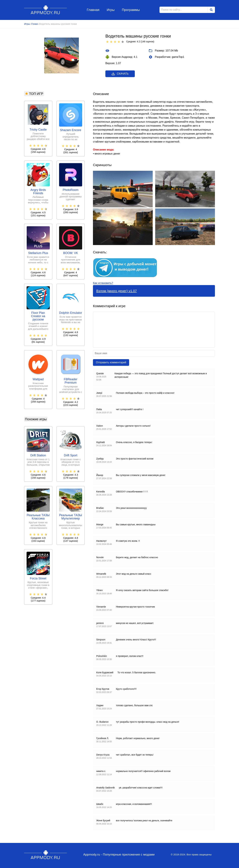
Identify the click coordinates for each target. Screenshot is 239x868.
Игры (111, 10)
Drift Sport (71, 455)
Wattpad (38, 379)
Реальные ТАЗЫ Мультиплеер (71, 517)
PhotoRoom (71, 190)
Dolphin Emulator (71, 313)
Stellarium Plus (38, 253)
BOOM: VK (71, 253)
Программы (131, 10)
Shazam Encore (71, 130)
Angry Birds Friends (38, 192)
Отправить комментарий (111, 362)
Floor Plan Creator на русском (38, 316)
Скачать (120, 74)
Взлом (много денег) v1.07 (117, 291)
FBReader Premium (71, 381)
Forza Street (38, 579)
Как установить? (103, 283)
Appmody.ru (46, 10)
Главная (93, 10)
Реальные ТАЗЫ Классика (38, 517)
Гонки (35, 24)
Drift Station (38, 455)
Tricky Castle (38, 130)
